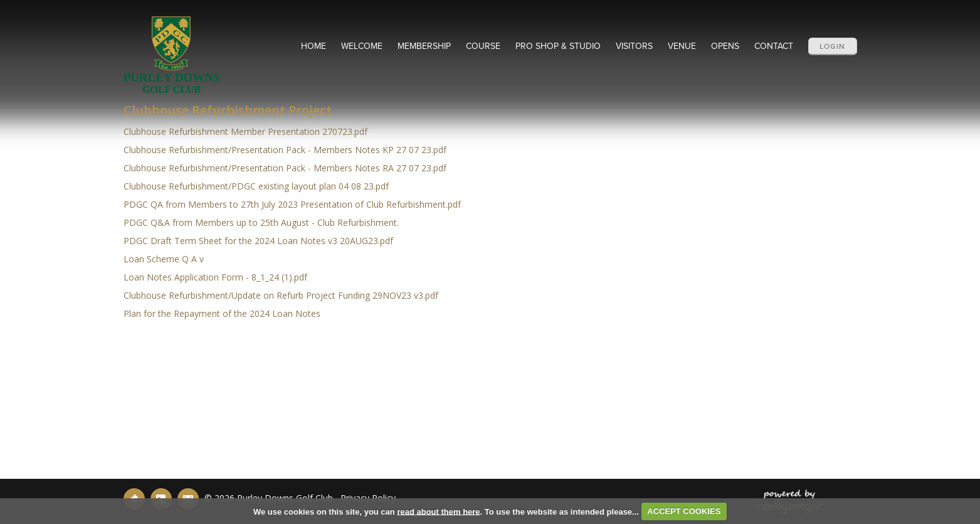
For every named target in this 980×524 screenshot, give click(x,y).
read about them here (438, 511)
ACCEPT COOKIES (684, 511)
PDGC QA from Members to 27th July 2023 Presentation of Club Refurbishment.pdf (292, 204)
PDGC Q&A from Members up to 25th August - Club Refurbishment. (261, 222)
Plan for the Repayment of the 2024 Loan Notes (222, 313)
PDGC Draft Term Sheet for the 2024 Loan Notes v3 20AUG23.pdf (258, 241)
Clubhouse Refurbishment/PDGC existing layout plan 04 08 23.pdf (256, 186)
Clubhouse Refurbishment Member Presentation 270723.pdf (245, 131)
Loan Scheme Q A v (164, 259)
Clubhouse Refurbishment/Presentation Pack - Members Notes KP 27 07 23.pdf (285, 150)
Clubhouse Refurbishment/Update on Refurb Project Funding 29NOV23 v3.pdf (281, 295)
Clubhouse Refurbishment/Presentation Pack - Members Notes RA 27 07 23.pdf (285, 168)
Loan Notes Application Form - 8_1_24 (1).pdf (215, 277)
